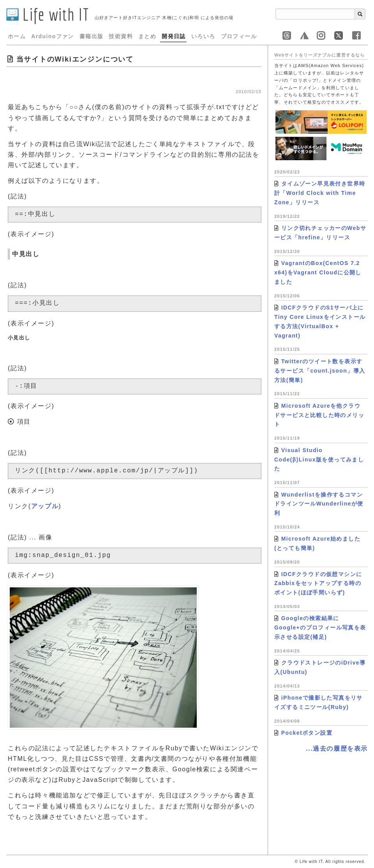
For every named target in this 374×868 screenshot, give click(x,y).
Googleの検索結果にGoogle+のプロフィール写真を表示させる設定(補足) (320, 628)
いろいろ (203, 36)
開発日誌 (174, 36)
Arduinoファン (53, 36)
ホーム (17, 36)
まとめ (147, 36)
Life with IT (48, 14)
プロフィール (239, 36)
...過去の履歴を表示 (337, 749)
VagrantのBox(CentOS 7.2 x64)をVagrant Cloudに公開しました (318, 272)
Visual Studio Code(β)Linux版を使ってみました (319, 460)
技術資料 (121, 36)
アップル (45, 506)
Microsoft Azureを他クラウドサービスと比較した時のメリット (319, 415)
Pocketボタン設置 (307, 733)
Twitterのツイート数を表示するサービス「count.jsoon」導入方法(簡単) (320, 371)
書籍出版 (92, 36)
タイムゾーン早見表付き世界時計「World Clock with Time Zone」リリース (320, 193)
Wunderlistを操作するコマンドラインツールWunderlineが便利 (319, 504)
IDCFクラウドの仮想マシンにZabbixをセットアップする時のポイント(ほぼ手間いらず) (318, 583)
